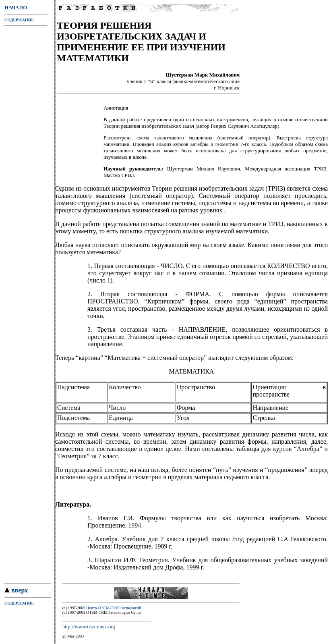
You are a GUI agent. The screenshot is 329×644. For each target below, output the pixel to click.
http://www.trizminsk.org (89, 628)
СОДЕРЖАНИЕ (19, 20)
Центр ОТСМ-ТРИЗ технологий (114, 609)
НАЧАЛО (16, 7)
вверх (16, 591)
